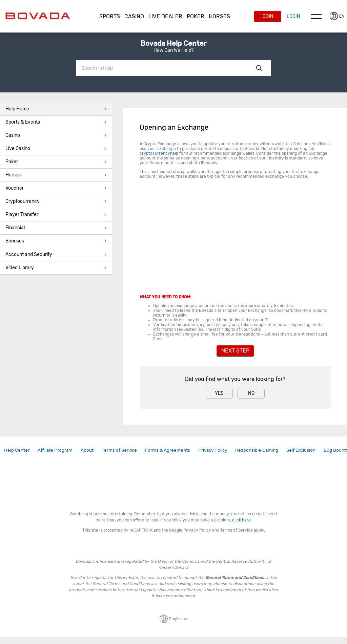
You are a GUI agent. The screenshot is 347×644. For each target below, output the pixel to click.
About (87, 450)
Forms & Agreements (168, 450)
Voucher (56, 188)
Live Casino (56, 148)
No (251, 393)
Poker (196, 16)
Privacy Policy (213, 450)
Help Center (17, 450)
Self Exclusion (301, 450)
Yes (219, 393)
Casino (56, 135)
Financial (56, 228)
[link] (17, 450)
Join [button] (268, 16)
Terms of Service (119, 450)
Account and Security (56, 254)
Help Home (56, 109)
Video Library (56, 268)
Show (259, 68)
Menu (316, 16)
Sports (110, 16)
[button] (110, 17)
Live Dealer (165, 16)
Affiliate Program (55, 450)
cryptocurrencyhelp (159, 153)
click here (241, 520)
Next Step (235, 351)
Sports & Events (56, 122)
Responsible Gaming (257, 450)
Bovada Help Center (173, 43)
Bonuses (56, 241)
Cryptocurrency (56, 201)
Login (293, 16)
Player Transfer (56, 214)
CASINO (134, 16)
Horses (219, 16)
